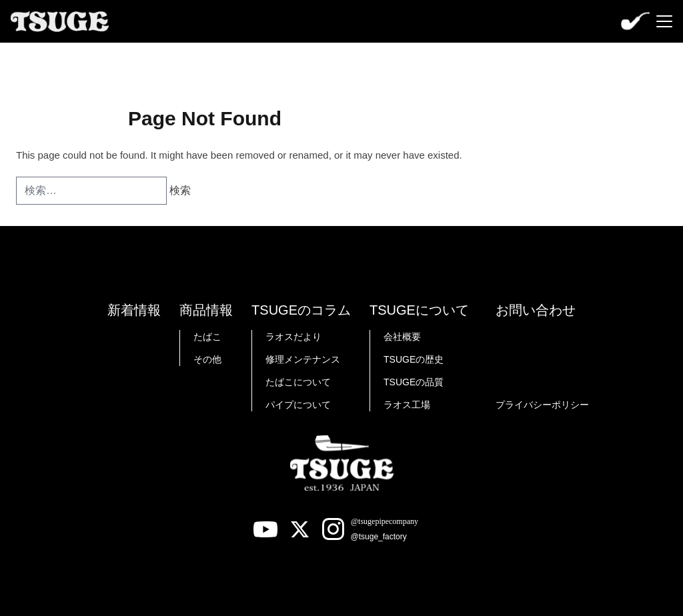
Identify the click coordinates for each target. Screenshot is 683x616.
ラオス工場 (407, 405)
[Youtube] (265, 529)
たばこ (207, 337)
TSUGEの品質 (414, 382)
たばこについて (298, 382)
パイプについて (298, 405)
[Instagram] (376, 529)
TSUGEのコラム (301, 310)
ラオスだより (293, 337)
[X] (300, 529)
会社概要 (402, 337)
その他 (207, 359)
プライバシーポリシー (542, 405)
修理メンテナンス (303, 359)
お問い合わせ (536, 310)
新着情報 (134, 310)
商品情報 (206, 310)
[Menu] (664, 21)
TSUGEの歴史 (414, 359)
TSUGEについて (419, 310)
